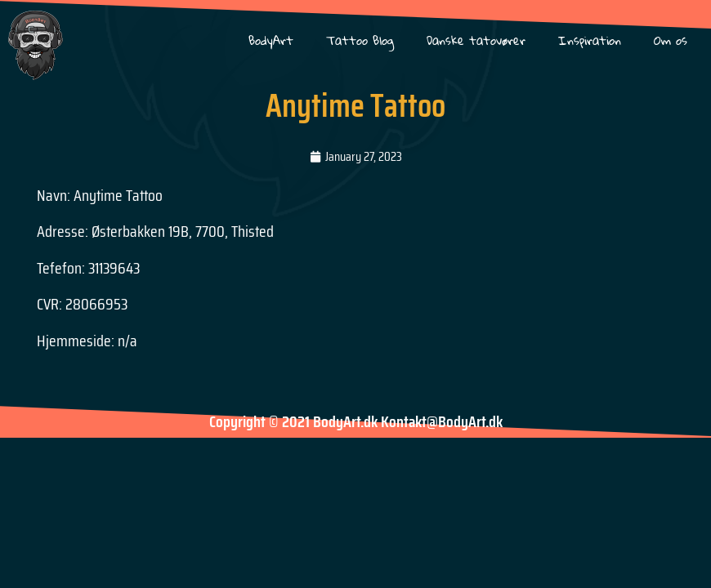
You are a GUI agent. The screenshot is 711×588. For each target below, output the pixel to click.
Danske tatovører (476, 40)
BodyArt (271, 40)
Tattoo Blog (360, 40)
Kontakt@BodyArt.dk (442, 421)
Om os (671, 40)
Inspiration (590, 40)
